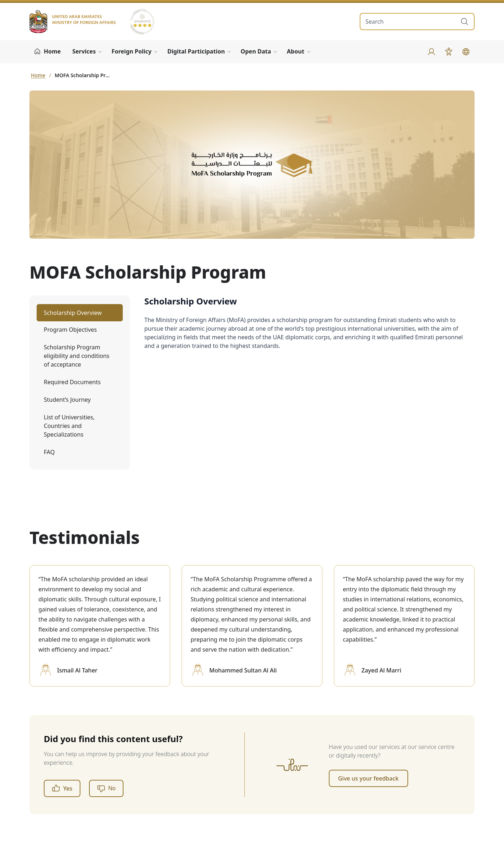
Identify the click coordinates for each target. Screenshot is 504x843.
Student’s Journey (67, 400)
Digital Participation (196, 51)
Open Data (256, 51)
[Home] (47, 52)
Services (84, 51)
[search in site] (410, 22)
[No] (106, 788)
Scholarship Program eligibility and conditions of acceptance (77, 356)
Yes (62, 788)
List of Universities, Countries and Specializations (69, 426)
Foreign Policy (132, 51)
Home (38, 75)
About (296, 51)
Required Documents (72, 382)
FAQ (49, 452)
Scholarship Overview (73, 313)
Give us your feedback (368, 778)
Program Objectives (70, 330)
